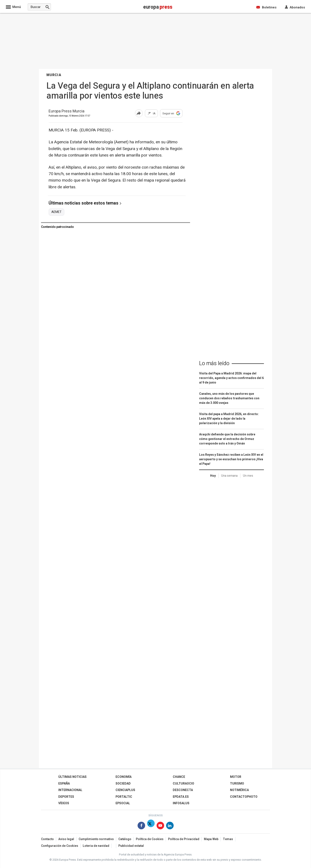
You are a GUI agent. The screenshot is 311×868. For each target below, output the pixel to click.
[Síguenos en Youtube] (160, 826)
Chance (179, 777)
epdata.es (181, 797)
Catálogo (125, 839)
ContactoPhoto (244, 797)
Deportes (66, 797)
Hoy (213, 476)
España (64, 784)
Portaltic (124, 797)
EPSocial (123, 803)
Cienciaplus (125, 790)
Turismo (237, 784)
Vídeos (64, 803)
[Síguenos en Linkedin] (170, 826)
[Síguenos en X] (151, 826)
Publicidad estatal (131, 846)
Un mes (248, 476)
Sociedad (123, 784)
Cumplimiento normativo (96, 839)
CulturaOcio (183, 784)
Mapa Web (211, 839)
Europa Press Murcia (67, 111)
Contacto (47, 839)
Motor (236, 777)
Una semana (229, 476)
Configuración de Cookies (60, 846)
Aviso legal (66, 839)
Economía (124, 777)
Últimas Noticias (72, 777)
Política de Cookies (150, 839)
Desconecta (183, 790)
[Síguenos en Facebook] (141, 826)
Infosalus (181, 803)
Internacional (70, 790)
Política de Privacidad (184, 839)
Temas (228, 839)
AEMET (56, 212)
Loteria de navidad (96, 846)
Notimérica (239, 790)
